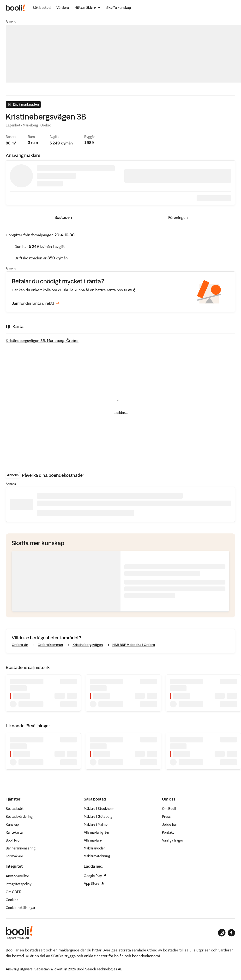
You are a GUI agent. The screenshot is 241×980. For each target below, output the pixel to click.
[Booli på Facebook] (231, 933)
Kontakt (168, 832)
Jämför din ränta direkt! (36, 303)
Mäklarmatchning (97, 856)
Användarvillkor (17, 876)
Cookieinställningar (21, 908)
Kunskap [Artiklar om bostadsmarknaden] (12, 825)
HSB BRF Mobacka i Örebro (134, 645)
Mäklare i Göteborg (98, 817)
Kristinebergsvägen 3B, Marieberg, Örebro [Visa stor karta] (42, 341)
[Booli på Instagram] (222, 933)
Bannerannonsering (21, 848)
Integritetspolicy (19, 884)
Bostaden (63, 217)
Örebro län (20, 645)
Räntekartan (15, 832)
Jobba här (169, 825)
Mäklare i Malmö (96, 825)
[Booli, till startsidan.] (15, 8)
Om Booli (169, 809)
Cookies (12, 900)
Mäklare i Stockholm (99, 809)
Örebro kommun (50, 645)
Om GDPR (14, 892)
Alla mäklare (93, 840)
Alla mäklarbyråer (97, 832)
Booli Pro (13, 840)
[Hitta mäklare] (88, 8)
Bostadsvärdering (19, 817)
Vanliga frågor (173, 840)
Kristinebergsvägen (88, 645)
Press (166, 817)
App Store (94, 884)
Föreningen (178, 217)
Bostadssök (15, 809)
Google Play (95, 876)
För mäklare (14, 856)
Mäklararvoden (95, 848)
